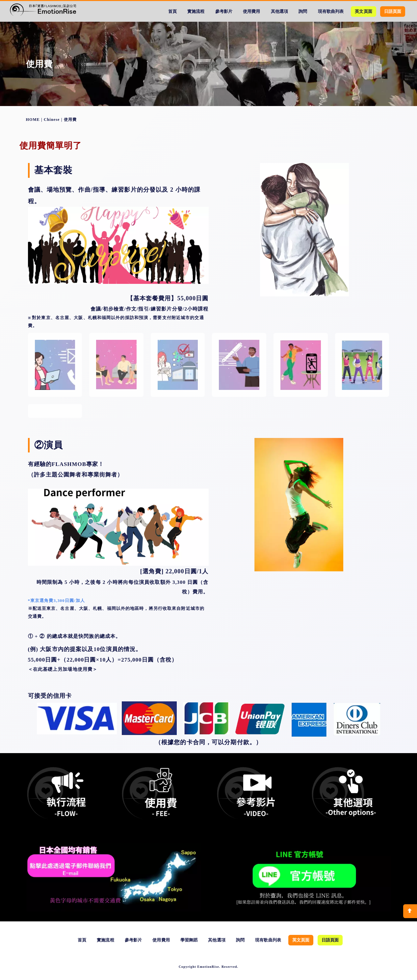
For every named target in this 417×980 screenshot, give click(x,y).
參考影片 (224, 11)
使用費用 (251, 11)
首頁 (172, 11)
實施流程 (196, 11)
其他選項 (279, 11)
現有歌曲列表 (331, 11)
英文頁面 (363, 11)
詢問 (303, 11)
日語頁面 (393, 11)
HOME (33, 120)
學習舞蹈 (189, 940)
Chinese (52, 120)
